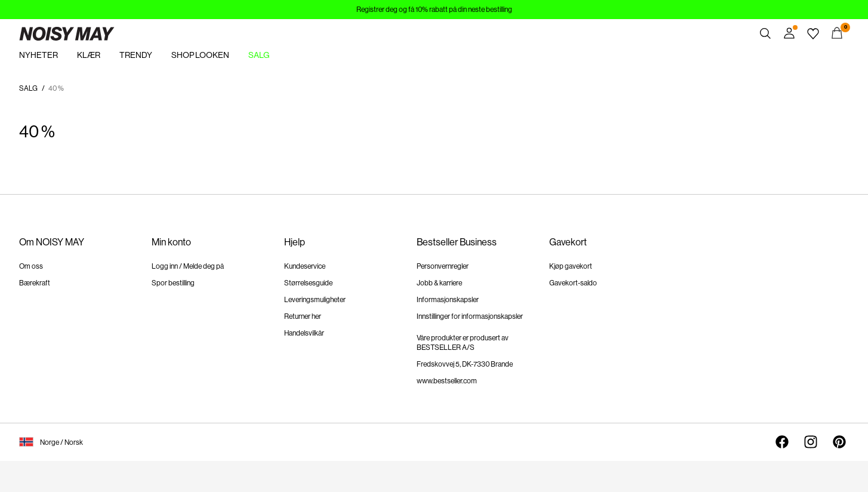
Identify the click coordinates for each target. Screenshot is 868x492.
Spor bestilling (173, 283)
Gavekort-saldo (573, 283)
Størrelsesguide (308, 283)
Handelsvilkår (304, 333)
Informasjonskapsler (448, 300)
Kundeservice (305, 266)
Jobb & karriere (439, 283)
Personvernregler (443, 266)
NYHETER (39, 55)
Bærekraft (35, 283)
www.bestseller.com (447, 381)
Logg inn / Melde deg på (188, 266)
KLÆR (89, 55)
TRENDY (136, 55)
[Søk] (765, 33)
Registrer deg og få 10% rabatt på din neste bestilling (434, 10)
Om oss (31, 266)
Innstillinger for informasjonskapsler (470, 316)
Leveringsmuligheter (315, 300)
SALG (259, 55)
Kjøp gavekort (571, 266)
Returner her (303, 316)
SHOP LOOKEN (200, 55)
